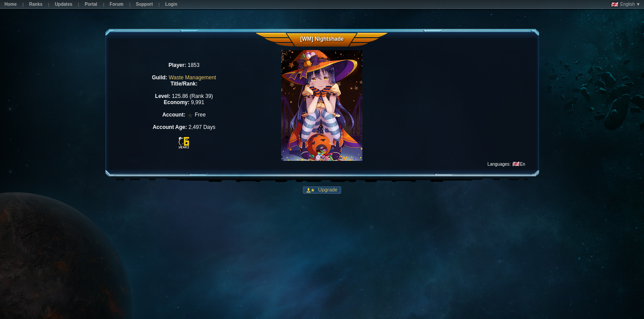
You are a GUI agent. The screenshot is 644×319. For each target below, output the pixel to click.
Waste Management (192, 78)
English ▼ (626, 4)
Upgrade (327, 190)
